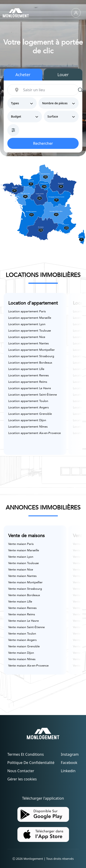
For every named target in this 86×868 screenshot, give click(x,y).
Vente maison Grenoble (24, 647)
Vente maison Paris (21, 544)
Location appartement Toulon (28, 401)
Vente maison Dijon (21, 653)
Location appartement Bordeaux (30, 363)
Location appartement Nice (27, 337)
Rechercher (43, 143)
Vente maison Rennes (22, 608)
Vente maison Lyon (21, 557)
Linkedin (68, 771)
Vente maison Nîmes (22, 659)
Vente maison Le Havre (24, 621)
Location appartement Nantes (28, 344)
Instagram (70, 754)
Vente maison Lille (20, 602)
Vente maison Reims (22, 615)
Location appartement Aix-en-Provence (35, 433)
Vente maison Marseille (24, 551)
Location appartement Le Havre (30, 388)
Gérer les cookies (22, 779)
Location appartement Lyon (27, 324)
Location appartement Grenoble (30, 414)
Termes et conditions (26, 754)
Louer (63, 75)
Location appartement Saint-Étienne (33, 395)
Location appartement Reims (28, 382)
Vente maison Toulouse (24, 563)
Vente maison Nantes (22, 576)
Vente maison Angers (22, 640)
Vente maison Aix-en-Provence (28, 666)
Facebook (69, 763)
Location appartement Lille (26, 369)
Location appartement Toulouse (30, 331)
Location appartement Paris (27, 312)
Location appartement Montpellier (32, 350)
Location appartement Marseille (30, 318)
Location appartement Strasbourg (31, 356)
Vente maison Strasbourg (25, 589)
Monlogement (33, 859)
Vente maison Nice (21, 570)
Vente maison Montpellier (25, 583)
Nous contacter (21, 771)
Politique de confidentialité (31, 763)
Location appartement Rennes (28, 376)
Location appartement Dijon (27, 420)
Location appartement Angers (28, 408)
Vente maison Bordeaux (24, 595)
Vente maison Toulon (22, 634)
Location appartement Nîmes (28, 427)
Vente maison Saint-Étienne (26, 627)
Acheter (23, 75)
